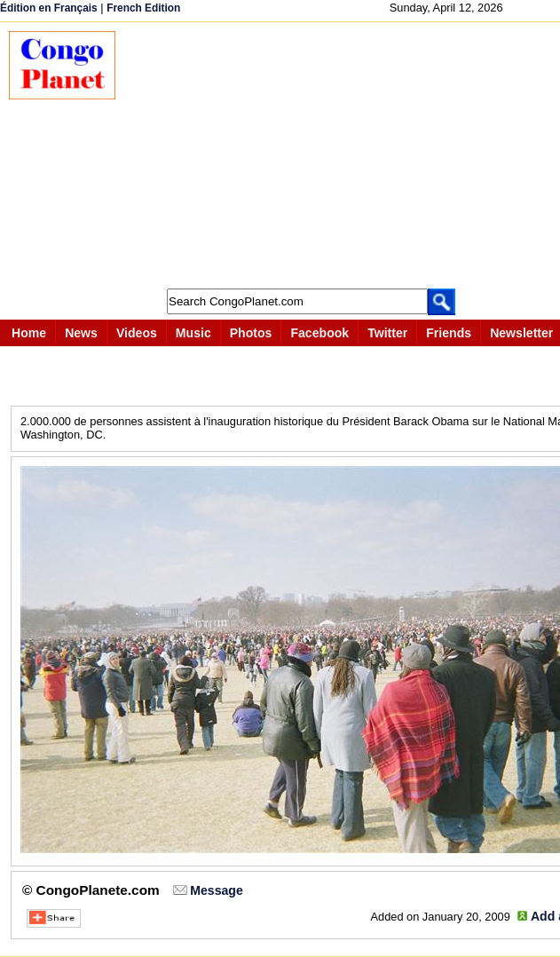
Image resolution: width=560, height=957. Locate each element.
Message (216, 890)
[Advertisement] (347, 155)
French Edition (143, 8)
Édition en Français (49, 8)
